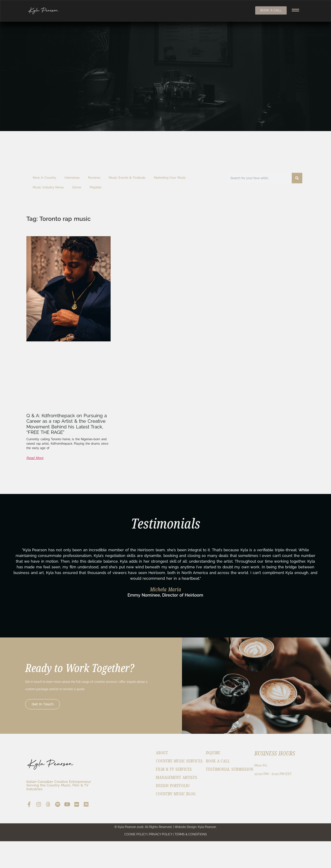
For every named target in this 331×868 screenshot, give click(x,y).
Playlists (96, 187)
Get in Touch (44, 707)
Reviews (94, 178)
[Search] (297, 178)
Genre (77, 187)
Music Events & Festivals (127, 178)
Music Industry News (48, 187)
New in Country (44, 178)
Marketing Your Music (170, 178)
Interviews (72, 178)
